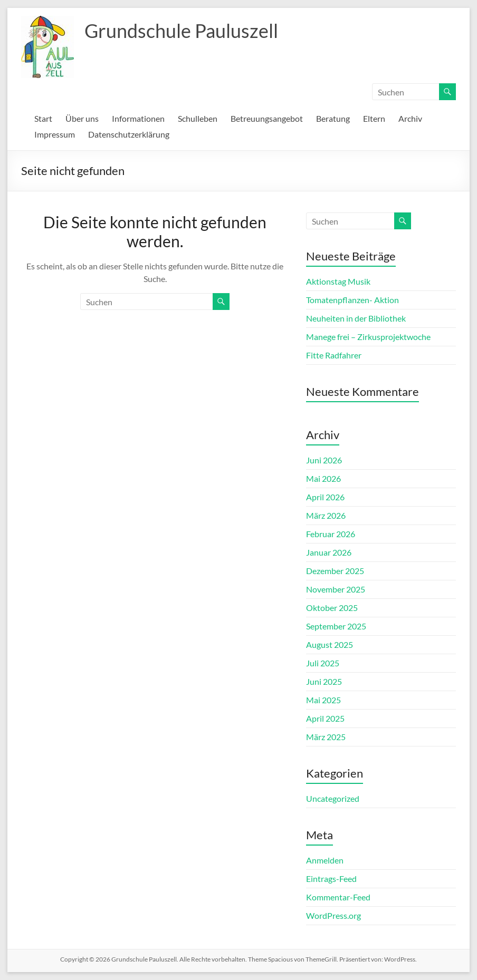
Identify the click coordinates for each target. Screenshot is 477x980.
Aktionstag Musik (338, 281)
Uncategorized (333, 798)
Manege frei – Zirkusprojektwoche (368, 337)
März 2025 (326, 737)
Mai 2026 (323, 478)
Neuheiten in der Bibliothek (356, 318)
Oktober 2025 (332, 608)
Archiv (410, 118)
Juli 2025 (323, 663)
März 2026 (326, 515)
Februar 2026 (331, 534)
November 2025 (336, 589)
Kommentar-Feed (338, 897)
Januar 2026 (329, 552)
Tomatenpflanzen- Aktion (352, 300)
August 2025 (330, 644)
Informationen (138, 118)
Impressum (55, 134)
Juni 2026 (324, 460)
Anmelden (325, 860)
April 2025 (325, 718)
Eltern (374, 118)
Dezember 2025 (335, 571)
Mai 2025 (323, 700)
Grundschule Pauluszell (181, 31)
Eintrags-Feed (331, 879)
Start (43, 118)
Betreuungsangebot (267, 118)
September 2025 (336, 626)
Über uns (82, 118)
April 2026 (325, 497)
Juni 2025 (324, 681)
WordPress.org (333, 915)
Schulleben (198, 118)
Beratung (333, 118)
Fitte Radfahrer (334, 355)
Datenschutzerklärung (129, 134)
